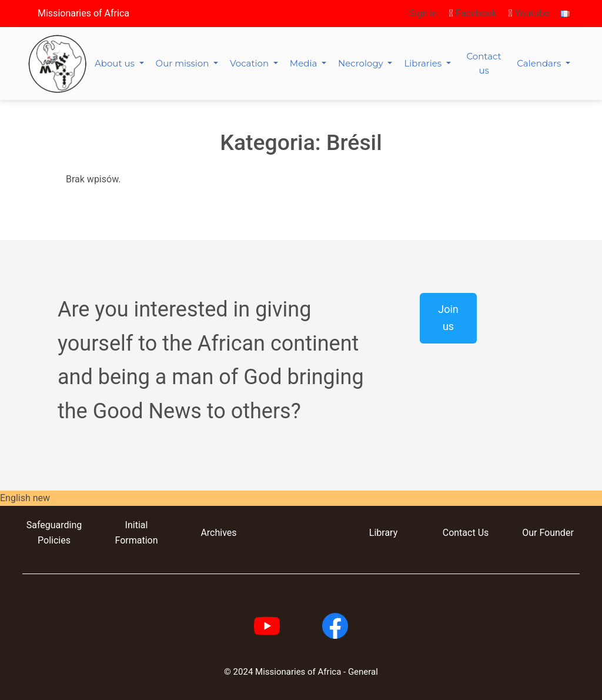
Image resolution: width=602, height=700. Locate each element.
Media (305, 63)
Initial (137, 525)
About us (116, 63)
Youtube (529, 13)
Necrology (362, 63)
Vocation (250, 63)
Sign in (423, 13)
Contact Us (466, 533)
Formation (136, 540)
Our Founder (548, 533)
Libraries (424, 63)
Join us (448, 318)
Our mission (184, 63)
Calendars (540, 63)
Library (383, 533)
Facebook (473, 13)
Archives (218, 533)
